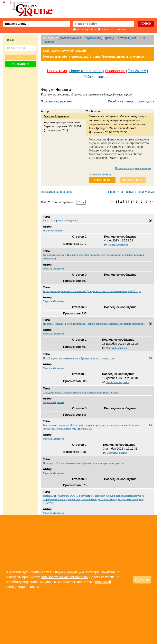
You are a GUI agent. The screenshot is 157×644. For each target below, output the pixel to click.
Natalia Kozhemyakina (117, 382)
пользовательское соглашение (65, 577)
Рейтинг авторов (98, 77)
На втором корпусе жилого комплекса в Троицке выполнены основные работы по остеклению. (94, 324)
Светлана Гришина (117, 453)
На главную (20, 64)
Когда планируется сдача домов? (61, 220)
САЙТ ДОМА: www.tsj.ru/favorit (64, 51)
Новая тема (57, 71)
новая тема (133, 180)
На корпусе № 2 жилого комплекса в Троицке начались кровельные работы (84, 463)
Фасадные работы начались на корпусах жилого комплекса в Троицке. (81, 392)
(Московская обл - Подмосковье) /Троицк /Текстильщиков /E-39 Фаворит (94, 57)
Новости (63, 90)
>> (151, 202)
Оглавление (115, 71)
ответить (102, 180)
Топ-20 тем (137, 71)
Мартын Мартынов (56, 116)
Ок (20, 57)
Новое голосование (86, 71)
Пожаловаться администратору (133, 168)
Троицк (109, 38)
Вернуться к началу (100, 174)
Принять (142, 579)
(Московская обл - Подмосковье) (80, 38)
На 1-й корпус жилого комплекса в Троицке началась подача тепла (79, 358)
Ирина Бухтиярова (53, 231)
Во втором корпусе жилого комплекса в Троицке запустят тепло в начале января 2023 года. (92, 291)
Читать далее (119, 158)
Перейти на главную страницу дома (131, 101)
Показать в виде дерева (56, 101)
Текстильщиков (126, 38)
